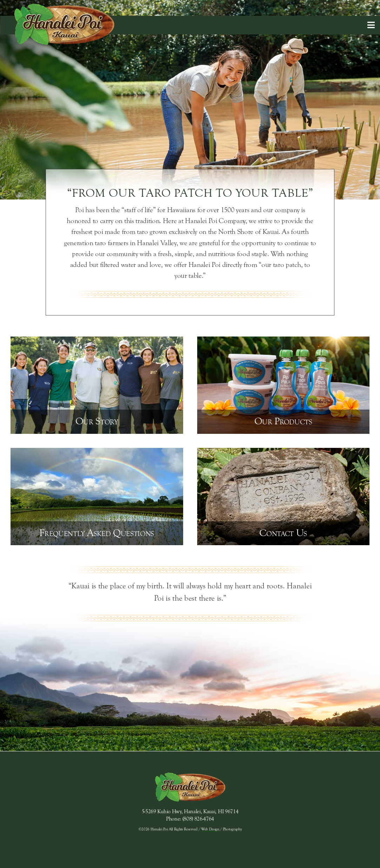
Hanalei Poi (159, 829)
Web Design (210, 829)
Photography (232, 829)
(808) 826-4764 (198, 819)
